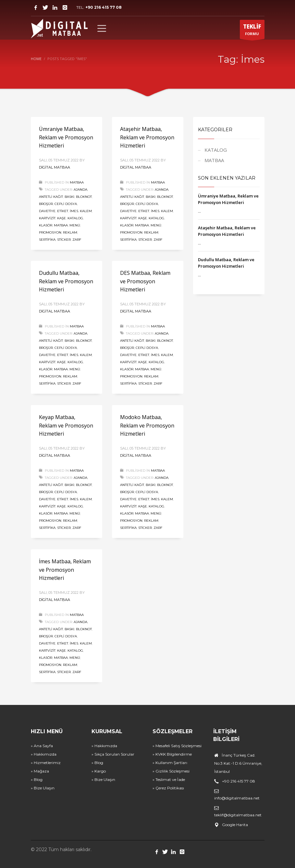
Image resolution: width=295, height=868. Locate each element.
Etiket (63, 211)
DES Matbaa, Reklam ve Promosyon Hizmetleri (145, 281)
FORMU (252, 31)
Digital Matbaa (55, 167)
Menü (75, 225)
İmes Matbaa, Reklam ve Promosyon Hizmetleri (65, 570)
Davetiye (47, 211)
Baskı (69, 197)
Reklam (70, 232)
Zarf (77, 240)
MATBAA (77, 182)
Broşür (46, 204)
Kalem (86, 211)
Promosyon (50, 232)
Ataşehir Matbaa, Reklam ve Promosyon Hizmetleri (147, 137)
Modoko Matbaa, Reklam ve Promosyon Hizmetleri (147, 425)
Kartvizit (47, 218)
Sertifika (47, 240)
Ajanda (80, 190)
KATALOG (216, 150)
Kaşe (61, 218)
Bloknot (84, 197)
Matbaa (61, 225)
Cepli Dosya (66, 204)
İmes (74, 211)
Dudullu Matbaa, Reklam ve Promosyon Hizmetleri (66, 281)
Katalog (75, 218)
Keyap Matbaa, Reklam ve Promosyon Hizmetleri (66, 425)
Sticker (64, 240)
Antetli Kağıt (51, 197)
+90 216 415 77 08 (104, 7)
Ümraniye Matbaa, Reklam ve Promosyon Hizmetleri (66, 137)
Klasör (46, 225)
